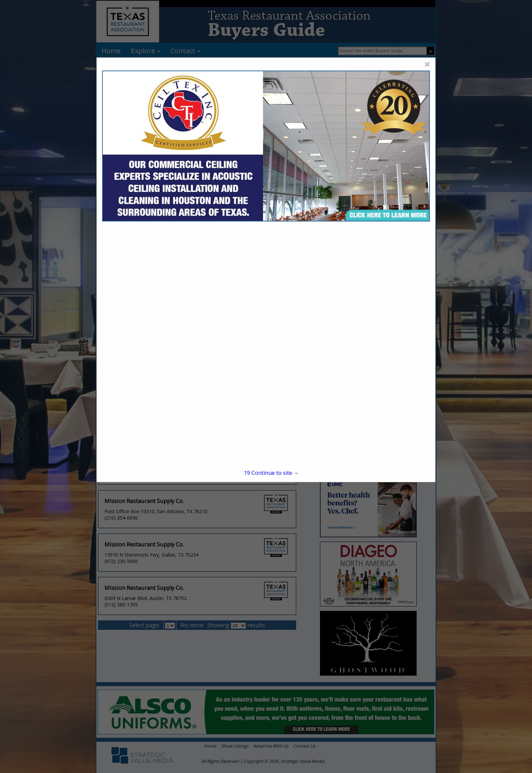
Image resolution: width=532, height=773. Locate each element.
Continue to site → (271, 473)
